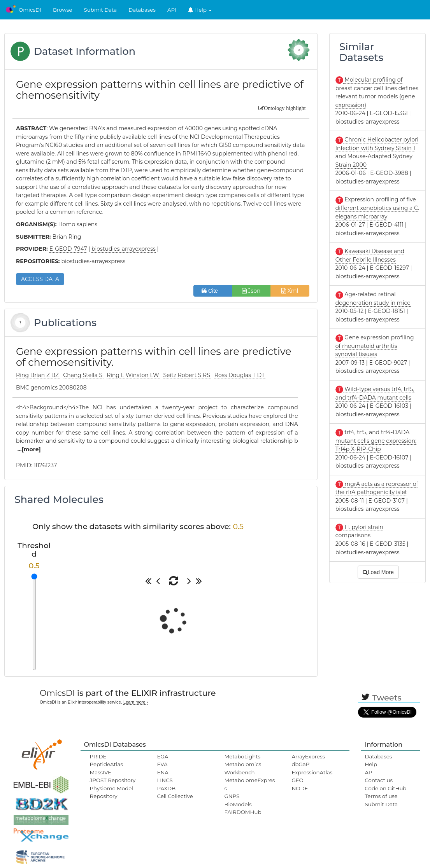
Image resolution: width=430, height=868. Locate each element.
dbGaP (300, 764)
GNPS (232, 796)
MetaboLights (242, 756)
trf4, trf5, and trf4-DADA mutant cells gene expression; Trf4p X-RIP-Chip (376, 441)
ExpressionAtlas (312, 772)
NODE (300, 788)
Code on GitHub (385, 788)
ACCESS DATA (40, 279)
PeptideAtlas (106, 764)
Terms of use (381, 796)
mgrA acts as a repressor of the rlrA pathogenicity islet (377, 488)
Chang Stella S (83, 375)
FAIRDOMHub (243, 812)
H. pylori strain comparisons (359, 531)
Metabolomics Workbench (243, 768)
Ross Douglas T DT (240, 375)
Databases (142, 10)
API (172, 10)
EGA (162, 756)
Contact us (378, 780)
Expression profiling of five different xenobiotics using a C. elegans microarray (377, 208)
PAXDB (166, 788)
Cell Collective (175, 796)
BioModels (238, 804)
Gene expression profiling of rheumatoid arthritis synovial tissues (375, 346)
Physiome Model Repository (111, 792)
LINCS (165, 780)
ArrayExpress (308, 756)
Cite (213, 291)
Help (200, 10)
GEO (297, 780)
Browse (63, 10)
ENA (162, 772)
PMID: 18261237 (36, 465)
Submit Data (101, 10)
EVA (162, 764)
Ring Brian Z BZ (38, 375)
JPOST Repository (113, 780)
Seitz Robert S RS (188, 375)
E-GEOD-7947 (68, 249)
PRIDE (98, 756)
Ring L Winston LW (133, 375)
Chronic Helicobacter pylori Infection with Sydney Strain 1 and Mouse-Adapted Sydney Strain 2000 (377, 152)
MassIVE (101, 772)
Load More (378, 572)
